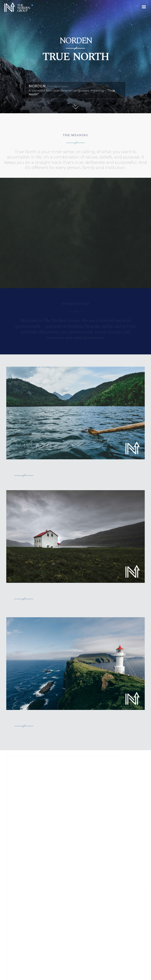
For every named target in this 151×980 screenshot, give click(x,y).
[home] (16, 7)
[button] (144, 7)
